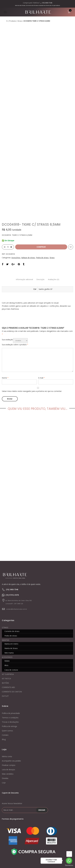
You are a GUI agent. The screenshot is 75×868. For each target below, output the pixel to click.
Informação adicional (24, 250)
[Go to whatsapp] (69, 861)
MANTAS (6, 610)
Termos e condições (10, 688)
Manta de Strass (11, 618)
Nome (5, 348)
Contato (5, 705)
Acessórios (16, 228)
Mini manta (9, 623)
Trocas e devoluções (10, 692)
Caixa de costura (11, 640)
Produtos (13, 21)
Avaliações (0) (54, 250)
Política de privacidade (11, 683)
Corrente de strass (12, 601)
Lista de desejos (8, 740)
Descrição (40, 250)
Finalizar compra (9, 735)
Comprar (41, 218)
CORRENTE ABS (8, 657)
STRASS (5, 597)
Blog (4, 709)
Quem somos (7, 701)
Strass (20, 21)
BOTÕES (5, 653)
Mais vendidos (8, 744)
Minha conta (7, 727)
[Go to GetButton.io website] (69, 865)
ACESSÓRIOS (7, 627)
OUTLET (5, 666)
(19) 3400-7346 (47, 3)
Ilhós (6, 635)
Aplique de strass (28, 228)
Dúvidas (5, 748)
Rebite (7, 631)
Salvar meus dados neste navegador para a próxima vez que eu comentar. (32, 362)
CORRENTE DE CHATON (12, 662)
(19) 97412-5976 (12, 565)
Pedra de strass (42, 228)
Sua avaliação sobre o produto (15, 315)
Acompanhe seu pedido (11, 731)
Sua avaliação (7, 310)
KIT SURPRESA (8, 644)
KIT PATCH (6, 649)
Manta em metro (11, 614)
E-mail (41, 348)
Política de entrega (9, 696)
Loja (4, 753)
